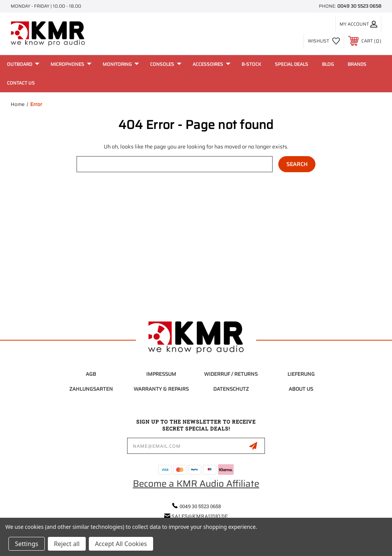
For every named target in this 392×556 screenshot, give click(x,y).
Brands (357, 64)
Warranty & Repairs (161, 389)
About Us (301, 389)
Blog (328, 64)
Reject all (67, 544)
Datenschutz (231, 389)
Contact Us (21, 83)
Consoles (166, 64)
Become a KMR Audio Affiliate (196, 484)
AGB (91, 374)
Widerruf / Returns (231, 374)
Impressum (161, 374)
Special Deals (292, 64)
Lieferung (301, 374)
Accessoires (212, 64)
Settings (27, 544)
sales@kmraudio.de (200, 516)
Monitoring (121, 64)
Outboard (23, 64)
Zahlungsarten (91, 389)
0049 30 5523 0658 (359, 6)
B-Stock (251, 64)
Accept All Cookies (121, 544)
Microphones (71, 64)
